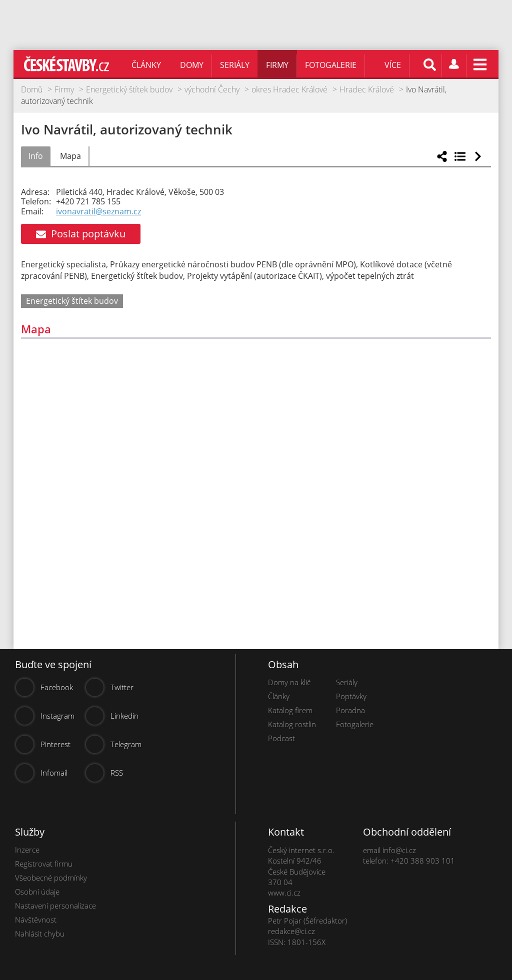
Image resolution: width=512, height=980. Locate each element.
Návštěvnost (36, 920)
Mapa (70, 156)
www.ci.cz (284, 893)
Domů (32, 89)
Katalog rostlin (292, 724)
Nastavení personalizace (55, 906)
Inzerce (27, 850)
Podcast (281, 738)
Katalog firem (290, 710)
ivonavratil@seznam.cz (98, 211)
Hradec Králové (367, 89)
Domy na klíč (289, 682)
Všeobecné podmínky (51, 878)
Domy (192, 65)
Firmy (277, 65)
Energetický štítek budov (129, 89)
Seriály (235, 65)
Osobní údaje (37, 892)
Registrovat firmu (44, 864)
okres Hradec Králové (289, 89)
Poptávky (351, 696)
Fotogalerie (331, 65)
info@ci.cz (399, 850)
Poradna (350, 710)
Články (146, 65)
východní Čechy (212, 89)
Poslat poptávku (81, 234)
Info (36, 156)
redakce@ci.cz (291, 931)
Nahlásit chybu (40, 934)
